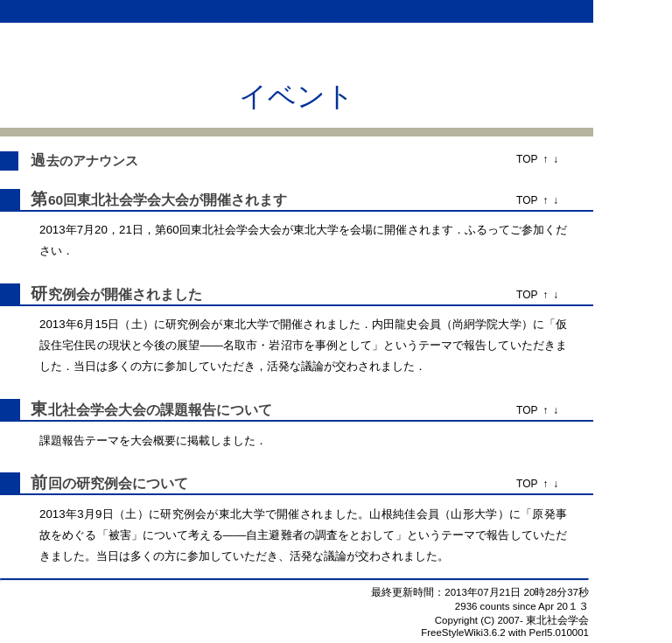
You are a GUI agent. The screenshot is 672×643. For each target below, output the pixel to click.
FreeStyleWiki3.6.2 (463, 633)
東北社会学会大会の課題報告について (151, 410)
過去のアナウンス (84, 161)
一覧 (241, 11)
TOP (527, 159)
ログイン (563, 11)
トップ (173, 11)
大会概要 (153, 440)
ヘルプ (351, 11)
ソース (278, 11)
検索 (315, 11)
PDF (389, 11)
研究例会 (60, 294)
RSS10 (427, 11)
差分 (210, 11)
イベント (297, 96)
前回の (53, 483)
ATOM (516, 11)
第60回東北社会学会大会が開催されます (159, 200)
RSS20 (472, 11)
